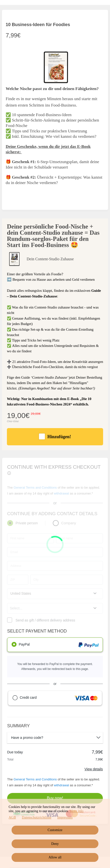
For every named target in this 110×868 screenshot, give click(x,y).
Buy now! (55, 798)
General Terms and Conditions (35, 779)
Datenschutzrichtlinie (37, 817)
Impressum (65, 817)
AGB (12, 817)
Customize (55, 830)
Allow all (55, 857)
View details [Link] (94, 769)
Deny (55, 844)
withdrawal (61, 785)
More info (76, 811)
